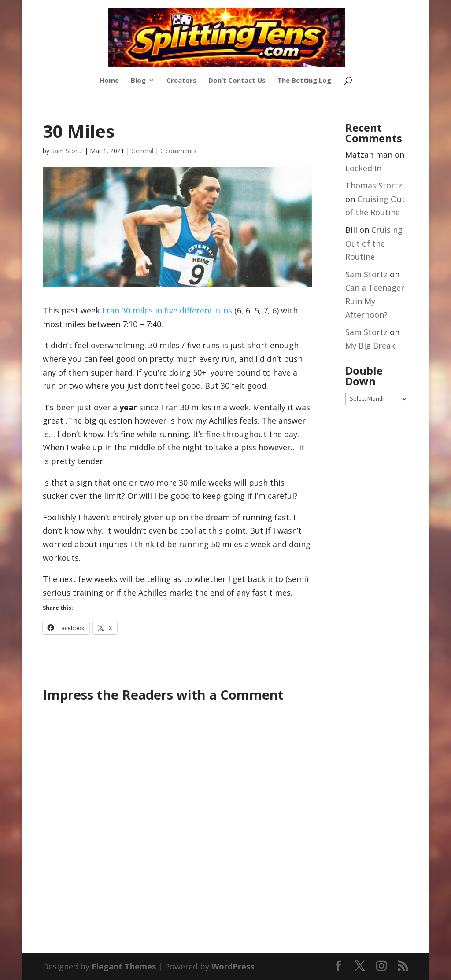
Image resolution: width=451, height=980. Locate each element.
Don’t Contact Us (237, 81)
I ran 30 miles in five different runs (167, 310)
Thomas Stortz (374, 185)
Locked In (363, 168)
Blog (138, 81)
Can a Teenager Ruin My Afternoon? (375, 301)
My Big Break (370, 346)
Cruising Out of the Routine (374, 243)
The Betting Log (304, 81)
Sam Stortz (67, 151)
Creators (181, 81)
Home (109, 81)
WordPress (233, 966)
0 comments (178, 151)
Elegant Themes (124, 966)
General (142, 151)
